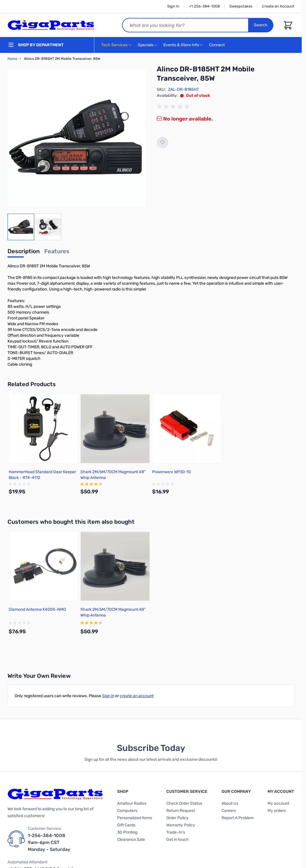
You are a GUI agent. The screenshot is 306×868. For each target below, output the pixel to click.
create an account (137, 696)
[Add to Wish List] (163, 142)
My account (278, 803)
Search (261, 25)
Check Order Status (184, 803)
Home (12, 59)
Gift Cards (126, 825)
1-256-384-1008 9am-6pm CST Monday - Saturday (49, 842)
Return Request (181, 811)
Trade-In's (176, 832)
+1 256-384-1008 (204, 6)
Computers (127, 811)
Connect (218, 45)
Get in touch (178, 840)
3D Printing (127, 832)
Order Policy (177, 818)
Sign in (108, 696)
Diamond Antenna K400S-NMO (37, 609)
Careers (229, 811)
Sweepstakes (241, 6)
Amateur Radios (132, 803)
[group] (174, 107)
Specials (145, 45)
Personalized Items (135, 818)
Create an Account (278, 6)
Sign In (173, 6)
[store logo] (51, 25)
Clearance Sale (131, 840)
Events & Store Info (181, 45)
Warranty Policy (181, 825)
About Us (230, 803)
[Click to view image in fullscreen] (76, 138)
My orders (277, 811)
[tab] (24, 253)
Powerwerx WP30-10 (172, 472)
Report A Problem (238, 818)
